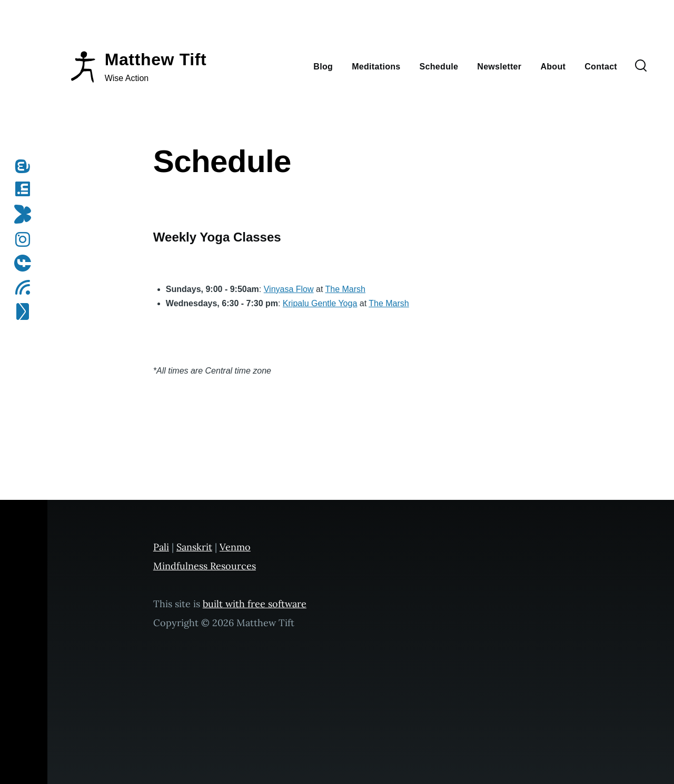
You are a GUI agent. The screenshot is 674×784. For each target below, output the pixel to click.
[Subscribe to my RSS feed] (26, 287)
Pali (161, 547)
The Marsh (345, 289)
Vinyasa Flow (289, 289)
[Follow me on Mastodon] (26, 166)
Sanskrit (194, 547)
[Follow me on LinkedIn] (26, 189)
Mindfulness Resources (205, 566)
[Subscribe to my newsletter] (26, 311)
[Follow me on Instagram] (26, 239)
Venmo (235, 547)
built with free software (255, 604)
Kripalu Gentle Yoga (320, 303)
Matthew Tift (156, 59)
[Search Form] (641, 66)
